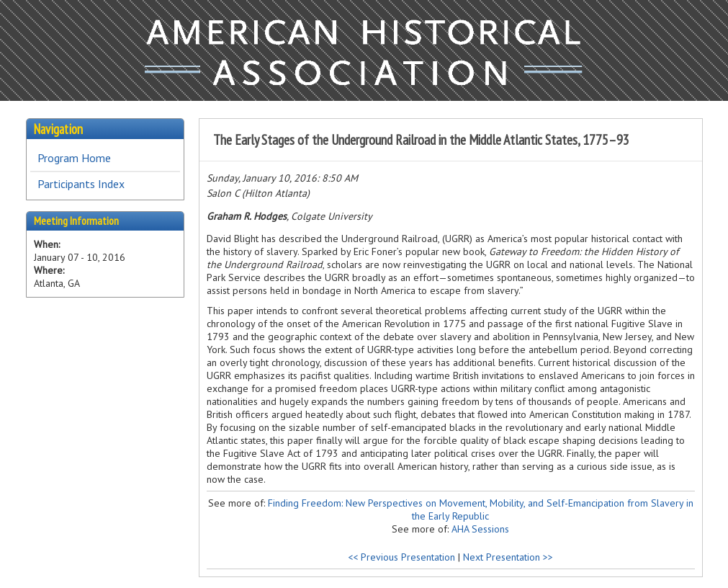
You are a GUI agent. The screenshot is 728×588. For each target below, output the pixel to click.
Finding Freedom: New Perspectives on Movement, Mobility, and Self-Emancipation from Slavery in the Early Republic (481, 509)
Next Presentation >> (508, 557)
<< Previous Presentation (401, 557)
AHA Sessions (480, 529)
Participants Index (81, 184)
